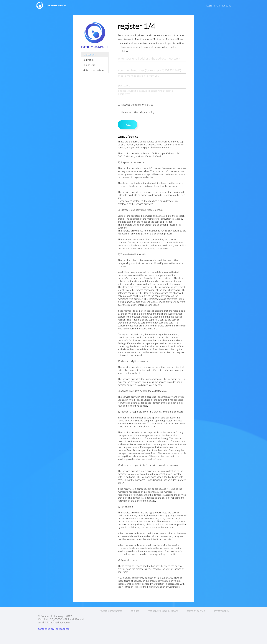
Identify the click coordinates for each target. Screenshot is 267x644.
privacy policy (221, 611)
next (128, 125)
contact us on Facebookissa (54, 629)
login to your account (219, 6)
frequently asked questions (163, 611)
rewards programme (111, 611)
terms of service (196, 611)
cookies (135, 611)
